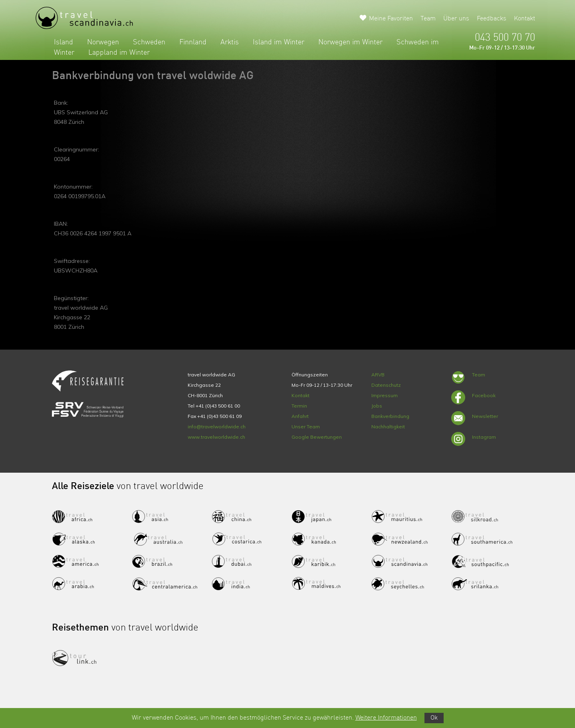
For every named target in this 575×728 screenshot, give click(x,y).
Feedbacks (492, 19)
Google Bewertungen (317, 437)
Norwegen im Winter (350, 42)
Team (428, 19)
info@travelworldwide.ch (217, 427)
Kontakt (524, 19)
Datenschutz (386, 385)
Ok (434, 718)
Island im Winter (279, 42)
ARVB (378, 375)
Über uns (456, 19)
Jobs (377, 406)
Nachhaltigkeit (388, 427)
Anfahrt (300, 416)
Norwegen (103, 42)
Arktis (230, 42)
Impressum (385, 395)
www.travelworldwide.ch (216, 437)
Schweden (149, 42)
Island (63, 42)
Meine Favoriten (391, 19)
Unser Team (306, 427)
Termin (299, 406)
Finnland (193, 42)
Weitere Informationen (386, 718)
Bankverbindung (390, 416)
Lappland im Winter (119, 53)
